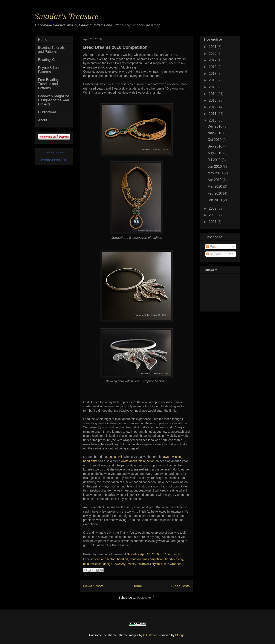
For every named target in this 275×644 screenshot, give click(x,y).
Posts (212, 247)
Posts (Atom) (146, 598)
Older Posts (180, 586)
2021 (213, 47)
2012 (213, 107)
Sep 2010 (215, 146)
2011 (213, 114)
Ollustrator (150, 635)
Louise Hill (115, 457)
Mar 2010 (215, 187)
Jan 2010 (215, 200)
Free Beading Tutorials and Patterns (48, 84)
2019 (213, 60)
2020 (213, 54)
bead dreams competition (147, 559)
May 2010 (216, 173)
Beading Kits (48, 60)
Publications (47, 112)
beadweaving (174, 559)
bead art (123, 559)
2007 (213, 222)
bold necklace (92, 564)
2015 (213, 87)
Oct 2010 (215, 140)
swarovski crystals (150, 564)
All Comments (219, 254)
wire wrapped (173, 564)
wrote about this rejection (138, 461)
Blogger (180, 635)
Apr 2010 (215, 180)
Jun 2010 (215, 167)
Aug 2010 (215, 153)
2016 (213, 80)
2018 (213, 67)
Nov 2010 (215, 133)
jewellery (119, 564)
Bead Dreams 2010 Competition (115, 47)
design (108, 564)
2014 (213, 94)
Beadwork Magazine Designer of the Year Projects (54, 100)
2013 (213, 100)
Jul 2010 (215, 160)
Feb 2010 (215, 193)
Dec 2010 (215, 126)
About (43, 120)
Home (137, 586)
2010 (213, 120)
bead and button (105, 559)
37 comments (172, 554)
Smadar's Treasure (67, 16)
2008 (213, 215)
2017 (213, 74)
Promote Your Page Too (54, 160)
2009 (213, 208)
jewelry (132, 564)
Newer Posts (93, 586)
